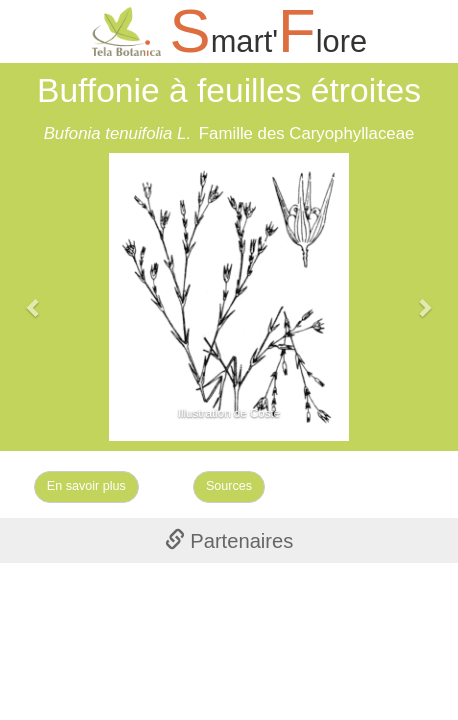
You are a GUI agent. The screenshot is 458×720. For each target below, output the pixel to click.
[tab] (229, 540)
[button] (34, 297)
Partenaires (229, 541)
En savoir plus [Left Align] (86, 486)
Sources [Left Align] (229, 486)
